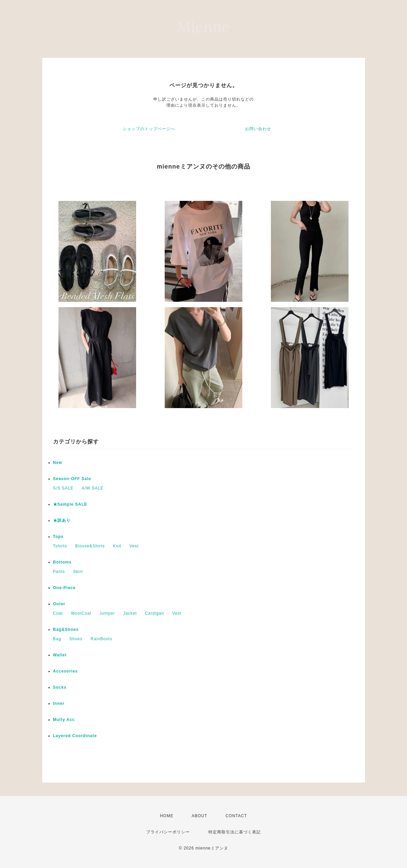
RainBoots (101, 639)
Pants (59, 572)
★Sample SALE (70, 504)
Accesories (66, 671)
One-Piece (65, 588)
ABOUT (199, 816)
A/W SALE (93, 488)
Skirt (78, 572)
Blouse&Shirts (90, 546)
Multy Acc (64, 720)
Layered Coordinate (75, 736)
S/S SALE (63, 488)
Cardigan (154, 613)
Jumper (107, 613)
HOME (167, 816)
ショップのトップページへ (149, 129)
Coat (58, 613)
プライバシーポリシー (168, 832)
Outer (59, 604)
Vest (134, 546)
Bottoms (63, 562)
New (58, 463)
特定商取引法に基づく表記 (235, 832)
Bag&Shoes (66, 629)
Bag (57, 639)
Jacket (130, 613)
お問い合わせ (258, 129)
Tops (58, 537)
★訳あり (62, 520)
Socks (60, 687)
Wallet (60, 655)
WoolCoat (81, 613)
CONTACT (236, 816)
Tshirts (60, 546)
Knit (117, 546)
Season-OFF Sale (72, 479)
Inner (59, 703)
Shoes (76, 639)
